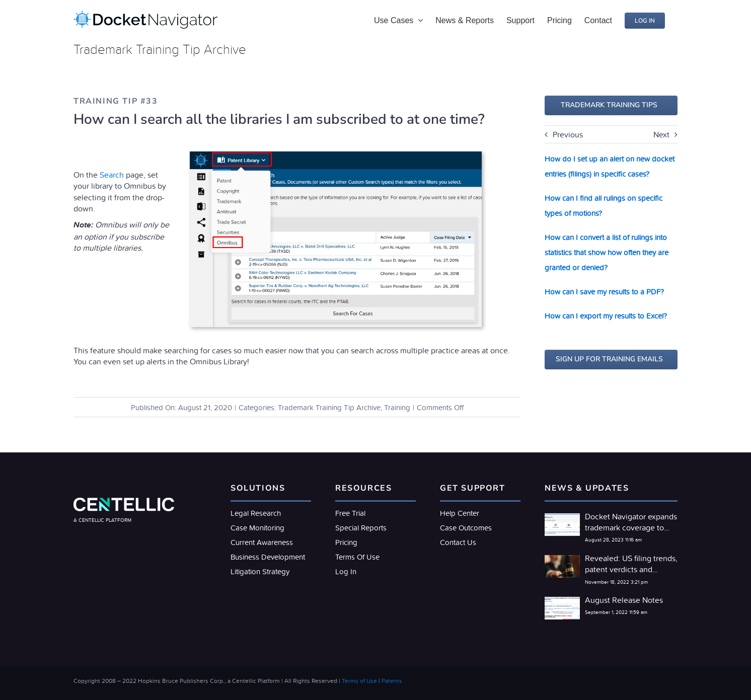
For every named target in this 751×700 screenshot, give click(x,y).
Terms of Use (359, 681)
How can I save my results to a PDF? (604, 292)
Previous (568, 134)
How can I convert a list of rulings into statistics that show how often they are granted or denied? (607, 252)
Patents (392, 681)
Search (112, 175)
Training (397, 407)
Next (661, 134)
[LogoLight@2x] (124, 502)
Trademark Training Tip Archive (329, 407)
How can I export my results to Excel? (606, 316)
